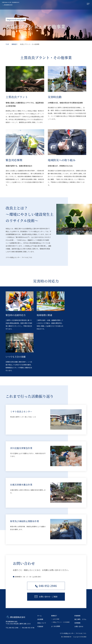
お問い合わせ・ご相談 (48, 597)
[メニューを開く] (88, 4)
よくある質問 (56, 626)
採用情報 (77, 623)
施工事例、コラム (80, 619)
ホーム (39, 616)
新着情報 (77, 616)
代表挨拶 (40, 626)
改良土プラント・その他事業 (61, 622)
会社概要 (40, 619)
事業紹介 (54, 616)
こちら (30, 257)
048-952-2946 (46, 586)
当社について (42, 623)
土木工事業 (56, 619)
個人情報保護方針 (67, 637)
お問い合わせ (79, 626)
